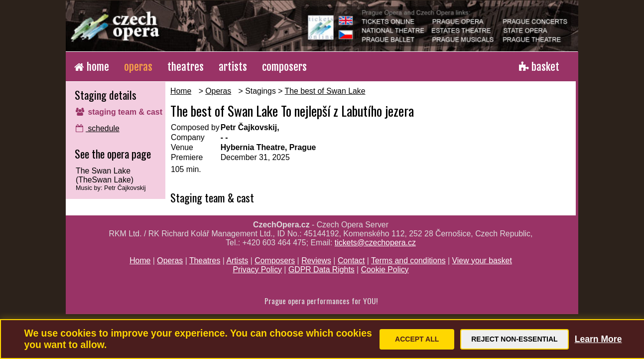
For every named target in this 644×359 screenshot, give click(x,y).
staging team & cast (119, 112)
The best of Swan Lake (325, 91)
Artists (237, 261)
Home (181, 91)
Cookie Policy (385, 269)
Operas (218, 91)
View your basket (482, 261)
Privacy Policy (257, 269)
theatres (186, 67)
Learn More (598, 339)
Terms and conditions (408, 261)
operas (138, 67)
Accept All (417, 339)
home (92, 67)
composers (284, 67)
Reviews (316, 261)
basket (539, 67)
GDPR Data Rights (322, 269)
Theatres (205, 261)
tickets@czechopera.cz (375, 243)
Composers (275, 261)
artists (233, 67)
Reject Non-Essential (514, 339)
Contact (351, 261)
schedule (98, 128)
